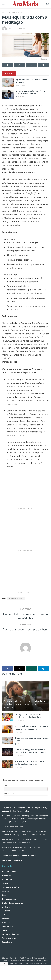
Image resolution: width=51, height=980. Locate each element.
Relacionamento (9, 943)
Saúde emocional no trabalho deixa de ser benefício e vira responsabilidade (25, 707)
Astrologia (7, 880)
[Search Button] (48, 4)
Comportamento (9, 904)
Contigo (23, 823)
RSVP (23, 827)
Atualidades (7, 884)
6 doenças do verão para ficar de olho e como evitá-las (31, 92)
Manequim (7, 839)
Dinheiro (6, 912)
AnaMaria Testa (9, 876)
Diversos (6, 916)
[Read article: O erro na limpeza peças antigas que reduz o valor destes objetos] (7, 734)
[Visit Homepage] (25, 4)
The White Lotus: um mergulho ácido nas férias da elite (29, 767)
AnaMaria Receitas (20, 821)
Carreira (6, 896)
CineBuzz (14, 823)
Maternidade (8, 931)
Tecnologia (7, 947)
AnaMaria (6, 821)
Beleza (5, 888)
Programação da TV (11, 939)
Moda (4, 935)
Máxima (31, 823)
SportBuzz (15, 827)
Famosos (6, 927)
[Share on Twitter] (20, 65)
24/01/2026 (21, 86)
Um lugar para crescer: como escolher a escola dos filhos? (28, 721)
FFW (45, 839)
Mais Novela (41, 836)
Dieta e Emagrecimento (12, 908)
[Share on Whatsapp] (31, 65)
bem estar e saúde (16, 598)
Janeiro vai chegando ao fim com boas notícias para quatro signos (30, 756)
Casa (4, 900)
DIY (4, 919)
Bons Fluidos (8, 836)
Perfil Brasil (41, 823)
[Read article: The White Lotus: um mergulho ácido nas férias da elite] (7, 769)
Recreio (6, 827)
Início (4, 12)
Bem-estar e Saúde (15, 12)
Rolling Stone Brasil (21, 839)
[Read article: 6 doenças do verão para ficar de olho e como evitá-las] (8, 94)
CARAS (6, 823)
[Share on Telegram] (43, 65)
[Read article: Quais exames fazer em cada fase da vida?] (8, 83)
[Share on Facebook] (8, 65)
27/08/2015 (20, 29)
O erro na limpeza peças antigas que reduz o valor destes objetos (32, 732)
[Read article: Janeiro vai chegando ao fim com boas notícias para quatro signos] (7, 757)
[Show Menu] (3, 4)
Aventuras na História (39, 821)
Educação (6, 923)
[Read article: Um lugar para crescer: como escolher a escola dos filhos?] (7, 722)
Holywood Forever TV (24, 836)
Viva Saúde (36, 839)
